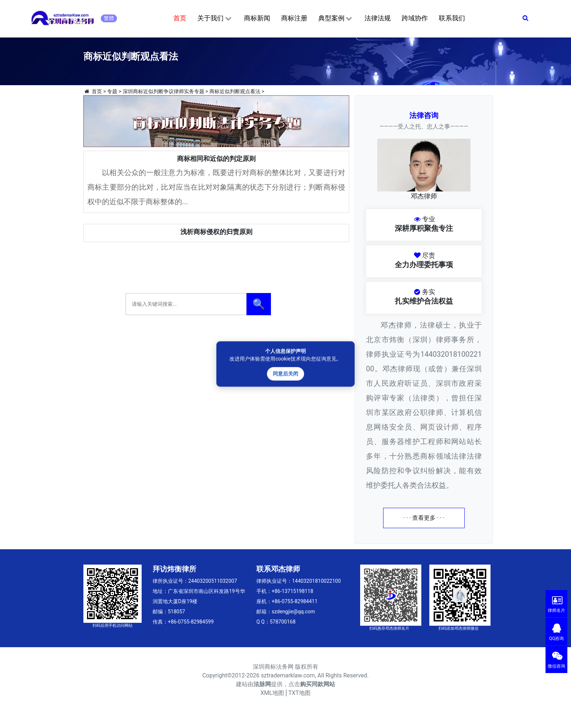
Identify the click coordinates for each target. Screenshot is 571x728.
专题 (112, 91)
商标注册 (294, 18)
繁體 (109, 18)
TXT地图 (300, 693)
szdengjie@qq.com (293, 612)
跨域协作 (415, 18)
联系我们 (452, 18)
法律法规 (378, 18)
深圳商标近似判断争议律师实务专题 (164, 91)
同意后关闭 (285, 374)
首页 (180, 18)
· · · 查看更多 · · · (424, 518)
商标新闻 (257, 18)
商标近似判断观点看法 (235, 91)
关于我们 (215, 19)
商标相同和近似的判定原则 (216, 159)
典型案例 (336, 19)
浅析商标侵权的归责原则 (216, 232)
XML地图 (272, 693)
